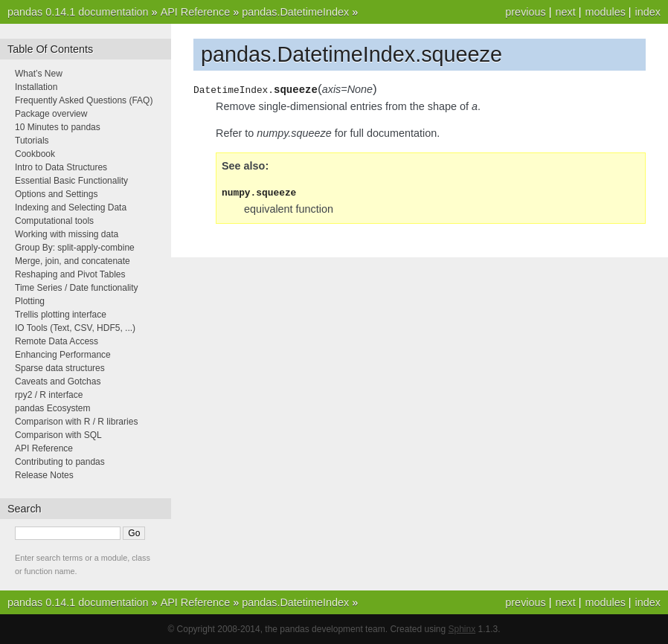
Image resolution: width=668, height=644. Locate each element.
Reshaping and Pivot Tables (70, 274)
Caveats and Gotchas (58, 381)
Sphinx (462, 629)
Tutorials (32, 141)
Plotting (30, 301)
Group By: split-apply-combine (75, 248)
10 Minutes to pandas (58, 127)
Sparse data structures (60, 368)
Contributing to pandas (60, 462)
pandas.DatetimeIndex (295, 12)
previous (525, 12)
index (648, 12)
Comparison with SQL (58, 435)
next (565, 12)
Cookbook (35, 154)
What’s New (39, 74)
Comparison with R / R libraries (76, 422)
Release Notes (44, 475)
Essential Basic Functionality (71, 181)
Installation (36, 87)
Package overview (51, 114)
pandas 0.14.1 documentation (78, 12)
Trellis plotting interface (61, 315)
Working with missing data (67, 234)
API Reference (196, 12)
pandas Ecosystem (52, 408)
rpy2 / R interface (49, 395)
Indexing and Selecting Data (71, 207)
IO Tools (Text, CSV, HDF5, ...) (75, 328)
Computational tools (54, 221)
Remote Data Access (57, 341)
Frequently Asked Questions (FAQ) (84, 100)
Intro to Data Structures (61, 167)
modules (605, 12)
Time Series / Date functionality (77, 288)
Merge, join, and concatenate (73, 261)
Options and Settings (56, 194)
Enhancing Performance (63, 355)
